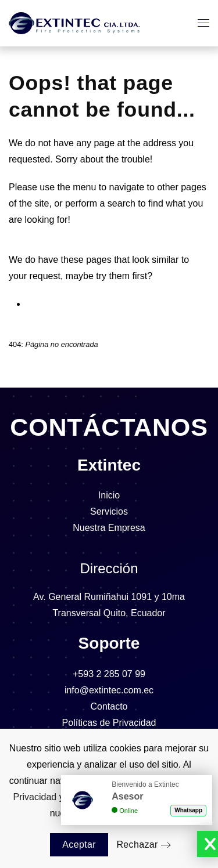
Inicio (109, 495)
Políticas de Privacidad (109, 723)
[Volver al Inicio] (74, 23)
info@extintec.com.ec (109, 690)
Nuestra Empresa (109, 528)
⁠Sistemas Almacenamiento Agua (93, 304)
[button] (203, 23)
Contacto (109, 706)
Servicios (109, 511)
